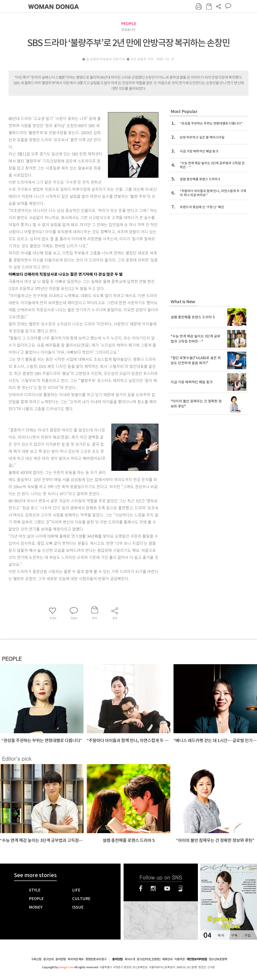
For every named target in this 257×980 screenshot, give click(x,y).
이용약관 (179, 959)
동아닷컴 (117, 959)
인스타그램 (153, 888)
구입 (247, 935)
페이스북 (141, 888)
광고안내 (48, 959)
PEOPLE (129, 24)
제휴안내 (167, 959)
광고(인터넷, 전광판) (149, 959)
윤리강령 (61, 959)
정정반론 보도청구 (96, 959)
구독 (234, 935)
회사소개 (130, 959)
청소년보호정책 (218, 959)
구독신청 (36, 959)
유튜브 (167, 888)
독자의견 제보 (76, 959)
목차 (221, 935)
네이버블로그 (180, 888)
